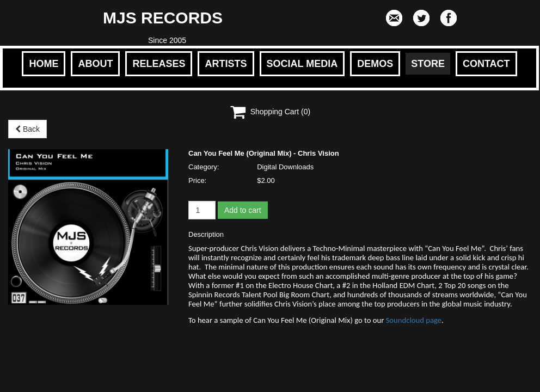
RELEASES (159, 64)
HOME (44, 64)
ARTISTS (226, 64)
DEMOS (375, 64)
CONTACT (486, 64)
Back (27, 129)
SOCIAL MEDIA (302, 64)
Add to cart (243, 210)
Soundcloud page (414, 320)
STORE (428, 64)
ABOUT (95, 64)
